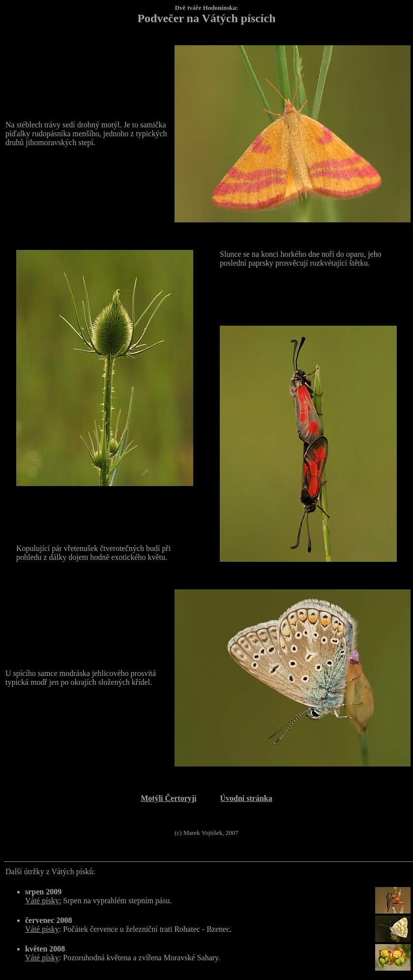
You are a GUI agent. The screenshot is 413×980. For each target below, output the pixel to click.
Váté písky (42, 929)
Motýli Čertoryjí (168, 798)
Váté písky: (43, 901)
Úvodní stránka (246, 798)
